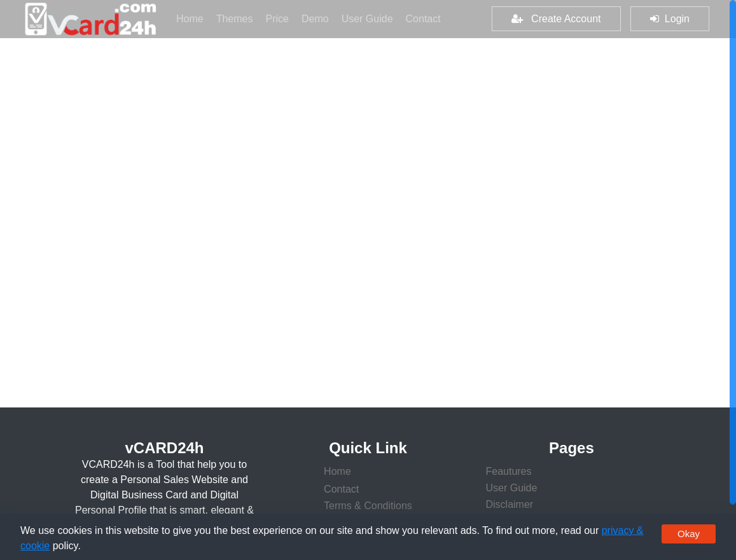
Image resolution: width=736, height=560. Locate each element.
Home (193, 17)
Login (670, 19)
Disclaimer (509, 504)
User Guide (371, 17)
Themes (238, 17)
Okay (689, 534)
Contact (423, 19)
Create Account (556, 19)
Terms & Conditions (368, 506)
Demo (318, 17)
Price (280, 17)
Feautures (508, 471)
